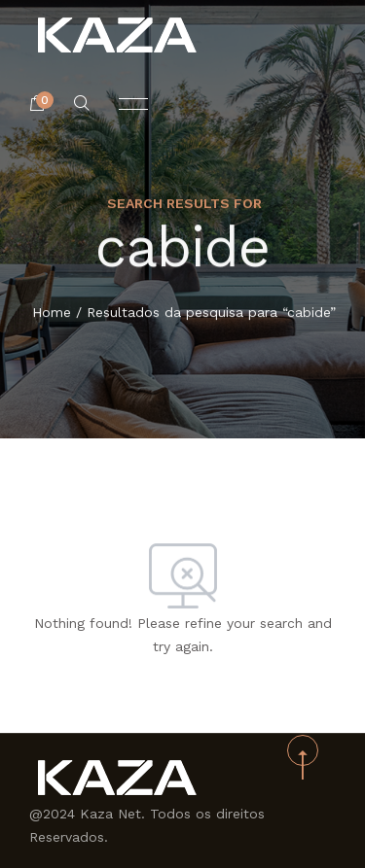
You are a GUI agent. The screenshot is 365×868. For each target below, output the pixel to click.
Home (52, 313)
